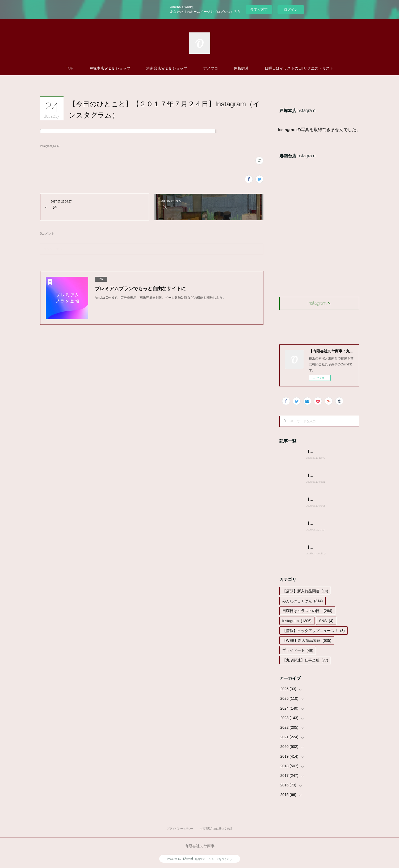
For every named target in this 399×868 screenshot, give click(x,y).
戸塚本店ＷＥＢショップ (110, 68)
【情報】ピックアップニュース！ (314, 631)
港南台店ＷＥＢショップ (167, 68)
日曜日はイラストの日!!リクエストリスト (299, 68)
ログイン (291, 9)
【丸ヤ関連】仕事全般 (305, 660)
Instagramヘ (319, 303)
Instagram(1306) (50, 146)
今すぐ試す (259, 9)
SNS (326, 621)
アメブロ (211, 68)
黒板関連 (241, 68)
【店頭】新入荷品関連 (305, 591)
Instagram (297, 621)
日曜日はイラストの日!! (307, 611)
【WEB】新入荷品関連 (307, 641)
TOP (70, 68)
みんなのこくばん (303, 601)
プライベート (298, 650)
